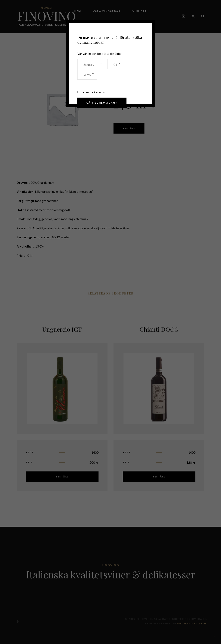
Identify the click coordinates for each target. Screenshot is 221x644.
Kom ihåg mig (91, 92)
